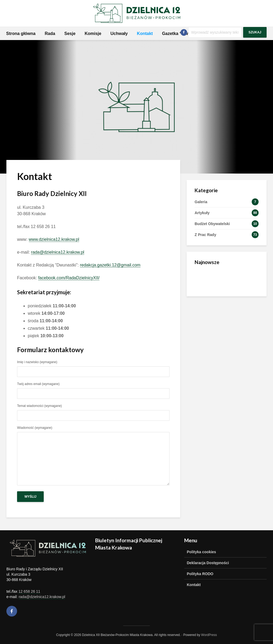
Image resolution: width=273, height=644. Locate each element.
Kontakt (145, 34)
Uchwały (119, 34)
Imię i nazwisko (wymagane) (93, 367)
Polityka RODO (200, 574)
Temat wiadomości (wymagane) (93, 411)
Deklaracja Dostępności (208, 563)
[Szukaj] (215, 32)
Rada (50, 34)
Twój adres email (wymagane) (93, 389)
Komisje (93, 34)
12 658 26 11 (29, 591)
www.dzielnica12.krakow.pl (54, 239)
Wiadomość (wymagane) (93, 456)
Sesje (70, 34)
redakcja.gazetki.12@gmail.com (110, 265)
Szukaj (255, 32)
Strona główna (21, 34)
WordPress (209, 635)
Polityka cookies (202, 552)
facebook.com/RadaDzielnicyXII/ (69, 278)
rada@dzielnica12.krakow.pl (57, 252)
